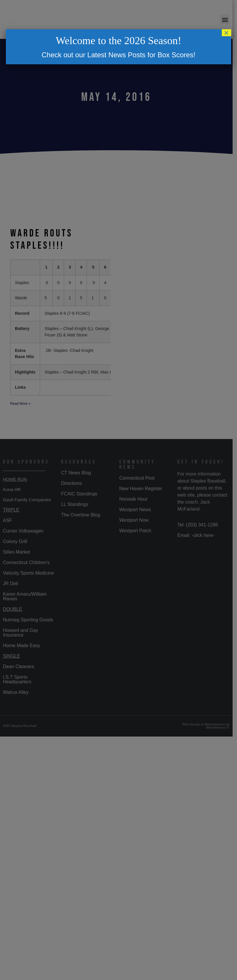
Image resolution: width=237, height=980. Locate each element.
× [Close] (226, 33)
